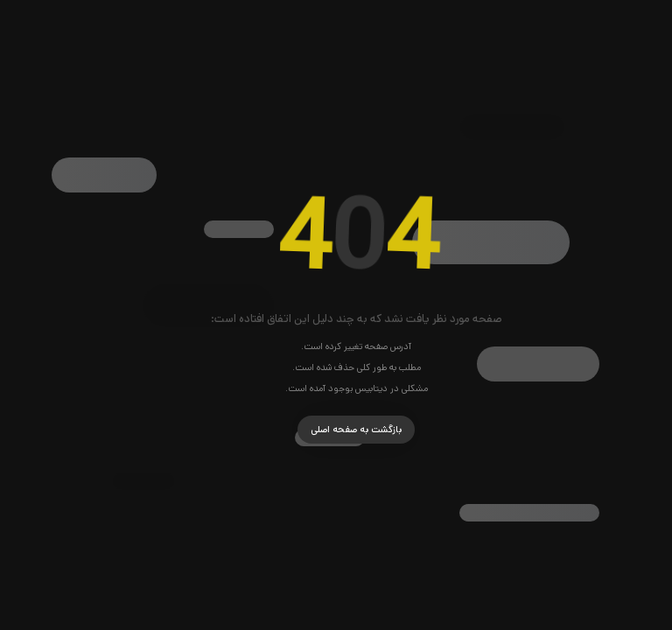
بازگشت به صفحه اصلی (336, 430)
